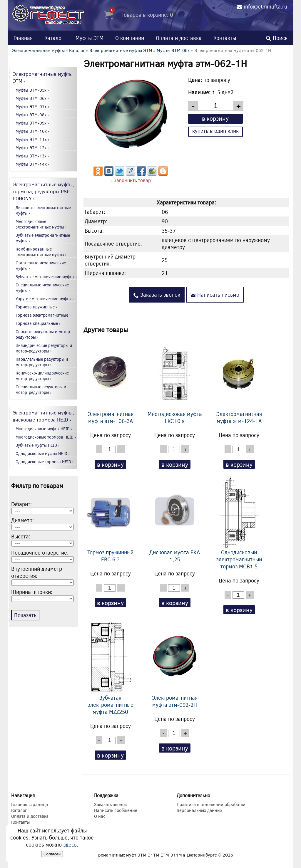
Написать (215, 295)
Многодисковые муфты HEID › (44, 429)
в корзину (215, 118)
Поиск (277, 38)
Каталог (54, 38)
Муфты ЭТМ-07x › (32, 106)
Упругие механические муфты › (45, 299)
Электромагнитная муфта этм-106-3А (111, 381)
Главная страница (30, 804)
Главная (23, 38)
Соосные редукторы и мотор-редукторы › (44, 334)
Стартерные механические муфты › (41, 266)
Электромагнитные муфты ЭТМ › (43, 77)
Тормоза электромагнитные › (43, 315)
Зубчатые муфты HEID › (38, 445)
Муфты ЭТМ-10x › (32, 131)
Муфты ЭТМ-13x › (32, 156)
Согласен (52, 854)
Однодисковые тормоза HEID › (45, 462)
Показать (25, 615)
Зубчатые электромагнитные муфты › (43, 238)
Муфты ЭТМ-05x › (32, 90)
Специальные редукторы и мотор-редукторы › (41, 389)
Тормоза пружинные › (36, 307)
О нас (100, 816)
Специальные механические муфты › (42, 288)
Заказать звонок (157, 295)
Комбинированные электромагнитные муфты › (41, 252)
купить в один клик (215, 131)
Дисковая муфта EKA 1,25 (175, 519)
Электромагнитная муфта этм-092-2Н (175, 664)
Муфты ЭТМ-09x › (32, 123)
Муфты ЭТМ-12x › (32, 148)
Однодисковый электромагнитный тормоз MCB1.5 (239, 523)
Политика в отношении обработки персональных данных (211, 807)
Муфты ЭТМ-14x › (32, 164)
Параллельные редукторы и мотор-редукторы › (42, 362)
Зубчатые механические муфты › (46, 277)
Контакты (225, 38)
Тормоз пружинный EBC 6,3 (111, 519)
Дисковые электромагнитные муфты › (43, 210)
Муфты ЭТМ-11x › (32, 139)
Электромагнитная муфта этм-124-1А (239, 381)
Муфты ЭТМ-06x (173, 50)
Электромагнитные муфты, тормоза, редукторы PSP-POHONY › (43, 191)
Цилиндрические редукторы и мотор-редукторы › (44, 348)
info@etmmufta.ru (265, 6)
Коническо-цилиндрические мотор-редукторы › (42, 376)
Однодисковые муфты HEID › (43, 453)
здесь (70, 845)
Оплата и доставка (179, 38)
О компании (130, 38)
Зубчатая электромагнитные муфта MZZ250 (111, 668)
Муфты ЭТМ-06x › (32, 98)
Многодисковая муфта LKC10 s (175, 381)
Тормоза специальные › (38, 323)
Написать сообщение (116, 810)
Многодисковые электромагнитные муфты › (41, 224)
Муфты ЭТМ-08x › (32, 115)
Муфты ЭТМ (90, 38)
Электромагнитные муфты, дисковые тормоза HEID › (43, 416)
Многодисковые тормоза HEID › (46, 437)
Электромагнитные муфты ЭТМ (121, 50)
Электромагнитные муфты (38, 50)
